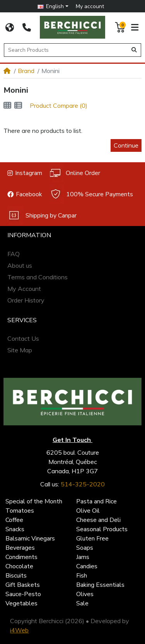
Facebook (25, 194)
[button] (53, 6)
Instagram (25, 173)
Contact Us (23, 338)
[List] (18, 105)
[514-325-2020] (27, 27)
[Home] (7, 71)
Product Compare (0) (59, 105)
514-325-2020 (83, 484)
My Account (24, 289)
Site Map (20, 350)
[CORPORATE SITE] (10, 27)
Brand (26, 71)
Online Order (75, 173)
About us (20, 265)
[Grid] (7, 105)
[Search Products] (67, 50)
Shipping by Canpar (42, 215)
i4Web (19, 630)
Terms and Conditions (38, 277)
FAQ (14, 254)
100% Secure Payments (91, 194)
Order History (26, 300)
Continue (126, 145)
